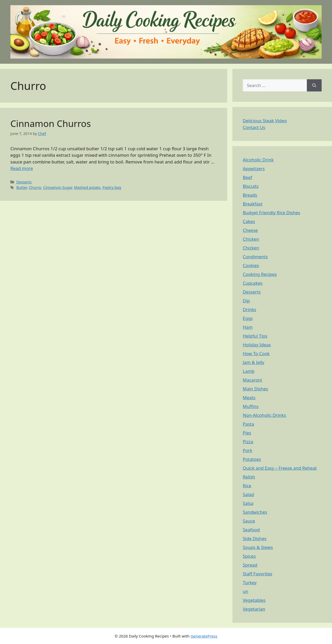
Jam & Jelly (254, 362)
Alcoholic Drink (258, 160)
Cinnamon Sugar (57, 187)
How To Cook (256, 353)
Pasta (248, 424)
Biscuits (251, 186)
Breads (250, 195)
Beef (247, 177)
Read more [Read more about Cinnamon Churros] (22, 168)
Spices (249, 556)
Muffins (251, 406)
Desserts (24, 182)
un (245, 591)
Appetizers (254, 169)
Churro (35, 187)
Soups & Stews (258, 547)
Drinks (250, 309)
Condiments (255, 257)
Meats (249, 398)
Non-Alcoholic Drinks (264, 415)
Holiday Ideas (257, 345)
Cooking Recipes (260, 274)
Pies (247, 433)
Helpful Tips (255, 336)
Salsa (248, 503)
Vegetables (254, 600)
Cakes (249, 221)
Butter (22, 187)
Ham (248, 327)
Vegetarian (254, 609)
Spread (250, 565)
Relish (249, 477)
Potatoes (252, 459)
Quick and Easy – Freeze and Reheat (280, 468)
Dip (246, 301)
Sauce (249, 521)
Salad (248, 494)
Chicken (251, 239)
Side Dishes (255, 538)
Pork (248, 450)
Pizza (248, 442)
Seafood (251, 530)
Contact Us (254, 127)
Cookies (251, 265)
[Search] (314, 85)
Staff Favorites (258, 574)
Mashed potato (87, 187)
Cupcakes (253, 283)
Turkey (250, 582)
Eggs (248, 318)
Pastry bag (112, 187)
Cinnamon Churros (51, 123)
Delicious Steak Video (265, 121)
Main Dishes (255, 389)
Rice (247, 486)
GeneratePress (204, 636)
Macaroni (253, 380)
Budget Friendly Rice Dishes (271, 213)
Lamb (249, 371)
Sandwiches (255, 512)
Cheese (250, 230)
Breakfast (253, 204)
